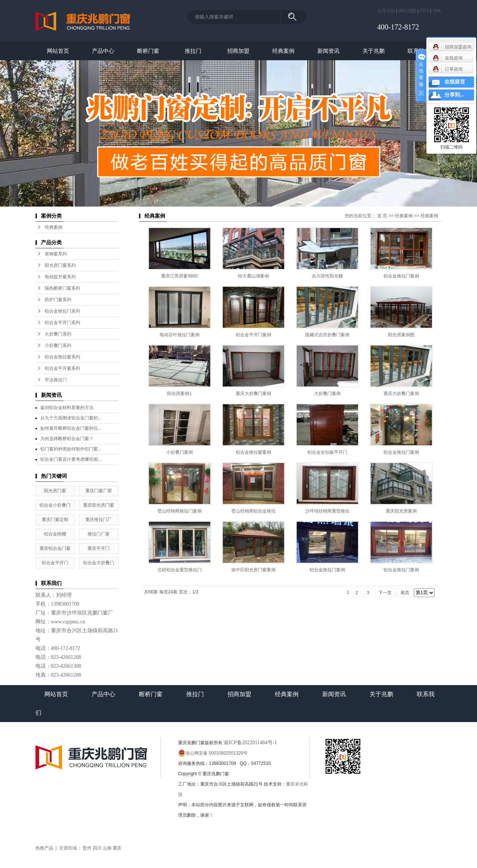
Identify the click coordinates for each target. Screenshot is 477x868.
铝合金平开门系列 (62, 323)
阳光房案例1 (179, 394)
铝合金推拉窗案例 (253, 452)
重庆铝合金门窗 (55, 548)
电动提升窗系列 (60, 277)
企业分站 (386, 11)
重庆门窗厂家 (99, 491)
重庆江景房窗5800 (179, 276)
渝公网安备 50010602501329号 (213, 753)
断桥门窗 (148, 51)
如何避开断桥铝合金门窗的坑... (71, 428)
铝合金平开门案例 (253, 335)
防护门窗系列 (58, 300)
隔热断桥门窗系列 (62, 288)
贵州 (87, 848)
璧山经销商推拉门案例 (180, 511)
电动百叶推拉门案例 (180, 335)
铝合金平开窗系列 (62, 368)
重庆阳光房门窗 (99, 505)
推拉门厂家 (99, 534)
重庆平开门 (99, 548)
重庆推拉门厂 (99, 520)
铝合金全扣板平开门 (327, 452)
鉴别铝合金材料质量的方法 (67, 408)
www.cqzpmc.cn (68, 622)
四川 (97, 848)
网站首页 (58, 51)
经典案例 (283, 51)
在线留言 (455, 82)
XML (437, 11)
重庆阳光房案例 (401, 511)
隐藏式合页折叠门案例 (327, 335)
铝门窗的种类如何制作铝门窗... (71, 449)
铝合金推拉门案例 (401, 276)
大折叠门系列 (58, 334)
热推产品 (44, 848)
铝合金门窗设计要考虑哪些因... (71, 459)
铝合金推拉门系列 (62, 311)
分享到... (454, 95)
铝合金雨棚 (55, 534)
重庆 (117, 848)
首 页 (382, 216)
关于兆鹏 (374, 51)
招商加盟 (238, 51)
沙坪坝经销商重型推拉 (327, 511)
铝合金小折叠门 (55, 505)
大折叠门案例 (327, 394)
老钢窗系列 (56, 254)
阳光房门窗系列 (60, 265)
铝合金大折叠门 (99, 563)
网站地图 (408, 11)
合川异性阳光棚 (327, 276)
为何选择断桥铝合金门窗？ (67, 439)
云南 (107, 848)
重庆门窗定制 (55, 520)
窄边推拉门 (56, 380)
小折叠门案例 (180, 452)
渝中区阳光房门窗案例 (253, 570)
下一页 (385, 593)
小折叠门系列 (58, 346)
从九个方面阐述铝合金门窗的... (71, 418)
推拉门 (193, 51)
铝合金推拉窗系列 (62, 357)
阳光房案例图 (401, 335)
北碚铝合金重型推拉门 (180, 570)
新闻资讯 (328, 51)
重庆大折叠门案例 (253, 394)
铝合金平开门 (55, 563)
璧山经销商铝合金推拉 (253, 511)
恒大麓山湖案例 (253, 276)
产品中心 (103, 51)
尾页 (405, 593)
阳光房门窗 (55, 491)
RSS (424, 11)
